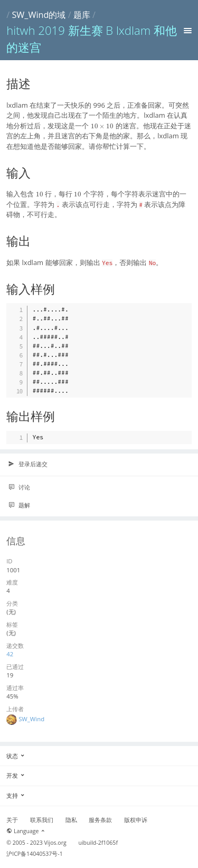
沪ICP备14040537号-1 (35, 854)
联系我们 (42, 820)
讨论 (19, 487)
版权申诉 (136, 820)
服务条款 (100, 820)
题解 (19, 505)
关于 (12, 820)
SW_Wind (31, 719)
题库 (82, 15)
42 (10, 654)
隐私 (71, 820)
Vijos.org (55, 843)
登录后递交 (28, 464)
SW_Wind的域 (39, 15)
